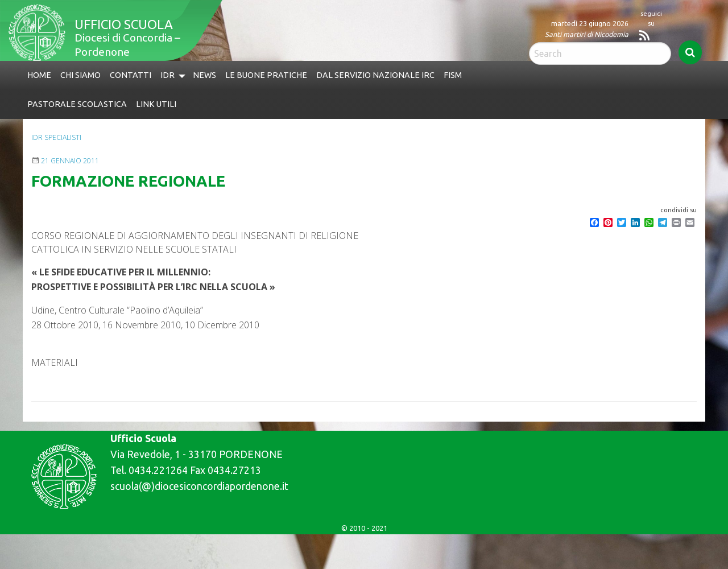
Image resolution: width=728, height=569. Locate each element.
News (204, 75)
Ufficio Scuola (124, 24)
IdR (167, 75)
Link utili (156, 104)
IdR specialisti (56, 137)
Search (690, 52)
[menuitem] (39, 75)
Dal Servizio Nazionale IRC (375, 75)
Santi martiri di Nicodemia (587, 34)
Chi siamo (80, 75)
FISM (453, 75)
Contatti (131, 75)
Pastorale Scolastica (77, 104)
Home (39, 75)
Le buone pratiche (266, 75)
